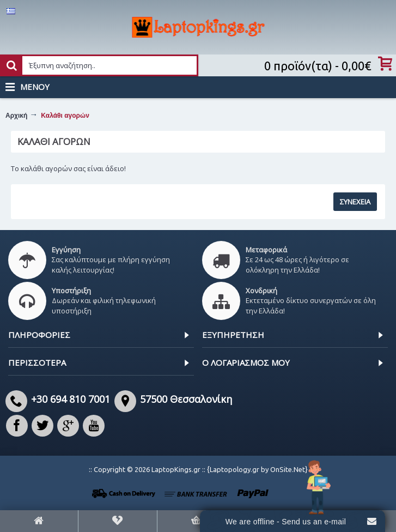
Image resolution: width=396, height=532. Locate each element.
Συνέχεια (355, 202)
